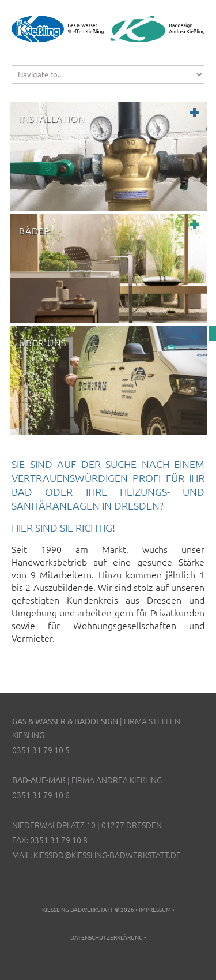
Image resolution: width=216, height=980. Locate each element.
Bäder (35, 230)
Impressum (155, 909)
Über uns (43, 342)
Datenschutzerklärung (107, 937)
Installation (52, 118)
